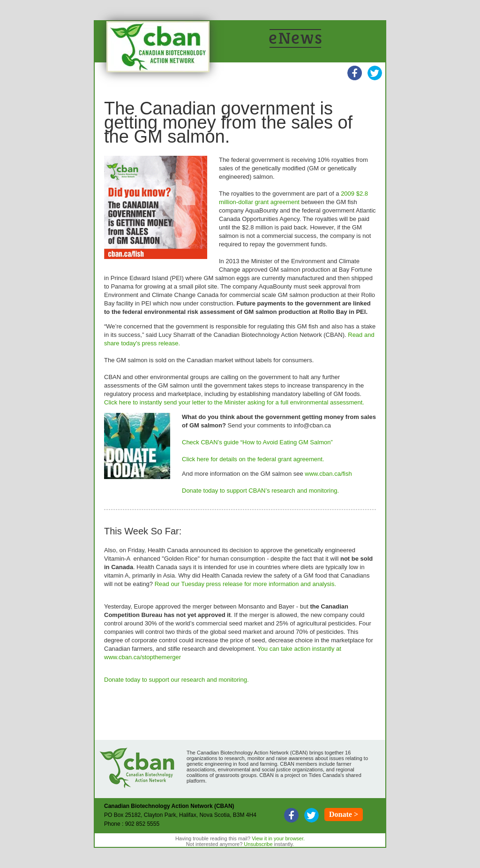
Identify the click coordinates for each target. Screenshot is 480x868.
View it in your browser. (277, 838)
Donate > (344, 814)
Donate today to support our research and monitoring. (176, 680)
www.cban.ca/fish (328, 474)
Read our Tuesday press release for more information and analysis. (245, 584)
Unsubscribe (258, 844)
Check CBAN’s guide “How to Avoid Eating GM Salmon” (257, 442)
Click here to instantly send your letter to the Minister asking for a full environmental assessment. (234, 402)
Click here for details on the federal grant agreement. (253, 459)
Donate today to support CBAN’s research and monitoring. (260, 491)
